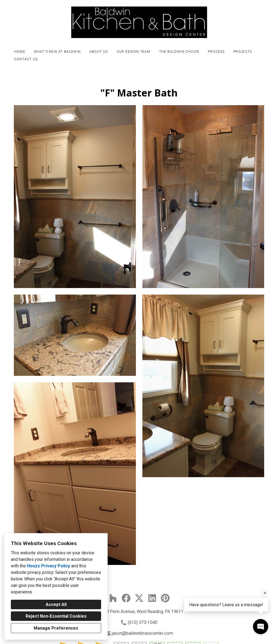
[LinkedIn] (152, 598)
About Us (99, 52)
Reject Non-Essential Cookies (56, 616)
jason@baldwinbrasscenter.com (142, 633)
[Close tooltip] (265, 593)
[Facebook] (126, 598)
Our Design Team (134, 52)
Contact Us (26, 59)
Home (20, 52)
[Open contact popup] (261, 627)
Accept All (56, 604)
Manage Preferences (56, 628)
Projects (243, 52)
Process (216, 52)
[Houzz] (113, 598)
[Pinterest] (165, 598)
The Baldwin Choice (179, 52)
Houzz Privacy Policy (49, 566)
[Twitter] (139, 598)
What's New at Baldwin (57, 52)
